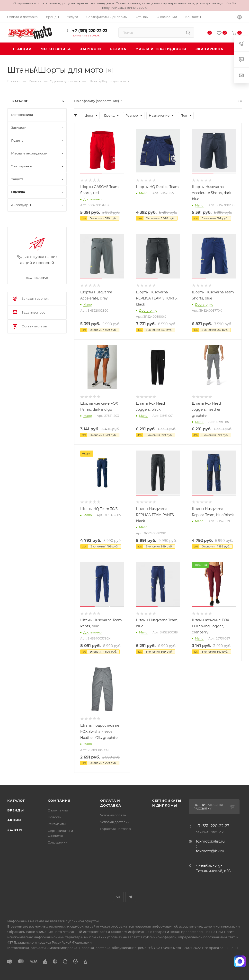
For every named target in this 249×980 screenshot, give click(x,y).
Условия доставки (115, 822)
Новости (55, 817)
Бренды (16, 810)
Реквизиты (57, 824)
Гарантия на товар (116, 829)
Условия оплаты (113, 815)
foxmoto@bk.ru (210, 851)
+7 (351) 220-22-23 (89, 31)
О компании (58, 810)
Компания (59, 801)
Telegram (131, 897)
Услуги (15, 830)
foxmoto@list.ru (210, 841)
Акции (14, 820)
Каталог (16, 801)
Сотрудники (58, 842)
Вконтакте (118, 897)
